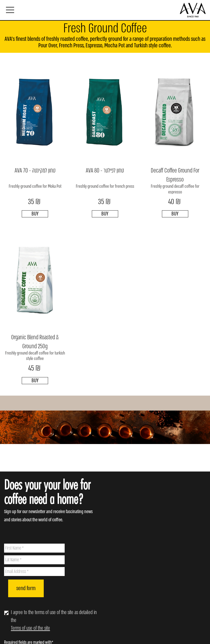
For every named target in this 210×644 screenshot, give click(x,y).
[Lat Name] (34, 560)
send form (26, 588)
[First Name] (34, 548)
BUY (35, 214)
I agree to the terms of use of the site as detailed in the (54, 620)
